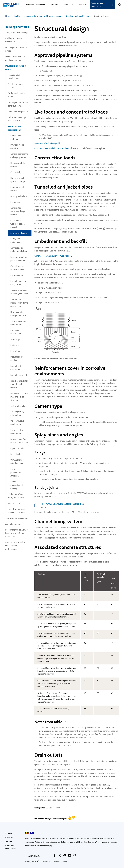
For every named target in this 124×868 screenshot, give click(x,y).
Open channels (17, 448)
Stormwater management (17, 518)
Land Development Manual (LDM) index (17, 511)
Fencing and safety (19, 196)
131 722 (36, 856)
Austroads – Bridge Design (46, 143)
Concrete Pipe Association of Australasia (52, 148)
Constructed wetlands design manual (17, 224)
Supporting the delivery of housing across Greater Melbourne (17, 533)
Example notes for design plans (18, 283)
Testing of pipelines (19, 406)
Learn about (68, 5)
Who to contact (15, 503)
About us (83, 5)
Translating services (31, 862)
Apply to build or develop (16, 32)
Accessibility (46, 862)
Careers (9, 833)
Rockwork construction (16, 332)
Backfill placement (19, 375)
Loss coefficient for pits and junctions (19, 259)
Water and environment (35, 5)
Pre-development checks (16, 86)
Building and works (23, 16)
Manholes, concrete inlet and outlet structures (19, 397)
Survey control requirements (17, 432)
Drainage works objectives (17, 146)
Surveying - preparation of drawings (17, 485)
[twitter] (60, 856)
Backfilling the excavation (17, 368)
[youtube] (65, 856)
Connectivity (16, 172)
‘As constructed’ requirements (17, 422)
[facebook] (55, 856)
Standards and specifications (78, 16)
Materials (14, 345)
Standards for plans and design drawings (19, 292)
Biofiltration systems (16, 137)
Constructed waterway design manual (18, 211)
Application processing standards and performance (15, 546)
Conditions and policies (18, 111)
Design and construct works (17, 95)
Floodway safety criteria (18, 165)
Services (54, 5)
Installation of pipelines (16, 358)
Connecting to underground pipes (19, 249)
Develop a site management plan (18, 314)
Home (8, 16)
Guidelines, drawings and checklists (17, 119)
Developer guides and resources (48, 16)
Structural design (19, 233)
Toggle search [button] (118, 3)
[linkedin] (70, 856)
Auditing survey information (17, 413)
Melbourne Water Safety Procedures (16, 496)
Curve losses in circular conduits (18, 268)
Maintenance (16, 202)
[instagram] (75, 856)
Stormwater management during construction (19, 303)
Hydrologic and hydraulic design (18, 180)
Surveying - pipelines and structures (16, 472)
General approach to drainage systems (19, 156)
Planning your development (14, 77)
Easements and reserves (17, 189)
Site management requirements (18, 323)
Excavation (15, 351)
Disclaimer (56, 862)
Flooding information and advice (16, 49)
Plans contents (17, 275)
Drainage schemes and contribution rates (18, 104)
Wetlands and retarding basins (17, 461)
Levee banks (16, 454)
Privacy (65, 862)
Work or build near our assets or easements (15, 58)
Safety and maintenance (16, 240)
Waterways (15, 339)
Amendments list (13, 524)
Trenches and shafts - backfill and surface (19, 384)
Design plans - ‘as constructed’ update (19, 441)
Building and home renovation (14, 40)
